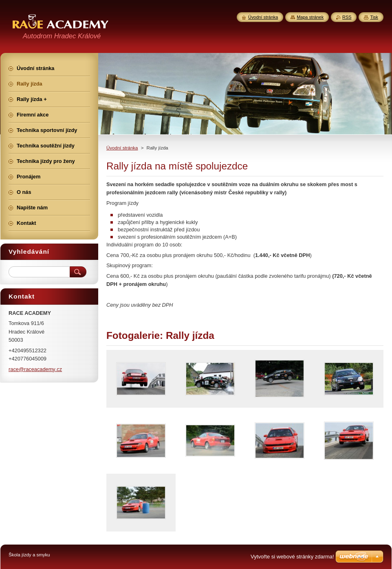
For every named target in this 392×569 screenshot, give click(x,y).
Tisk (374, 17)
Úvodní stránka (122, 148)
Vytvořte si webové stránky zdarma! (292, 557)
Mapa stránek (310, 17)
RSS (347, 17)
